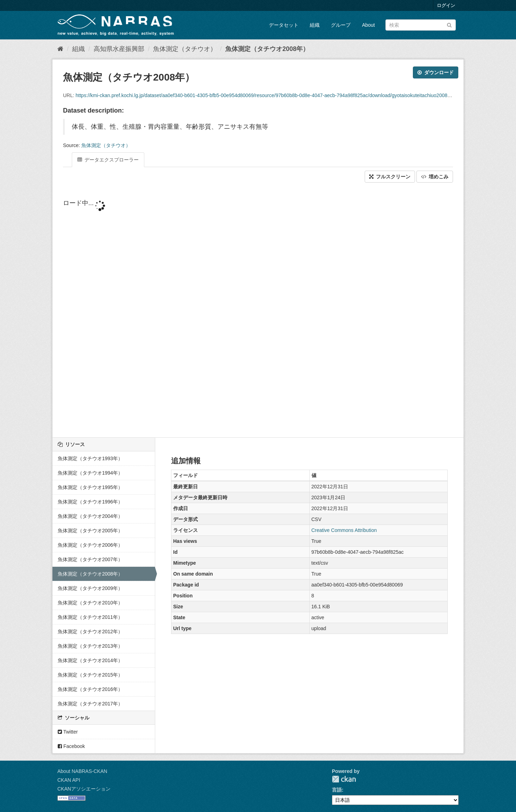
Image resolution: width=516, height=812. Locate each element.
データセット (284, 25)
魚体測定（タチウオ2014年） (90, 660)
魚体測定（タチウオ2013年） (90, 646)
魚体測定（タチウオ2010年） (90, 603)
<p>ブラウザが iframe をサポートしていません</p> (258, 311)
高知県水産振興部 (119, 49)
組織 (315, 25)
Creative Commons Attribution (344, 530)
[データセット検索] (421, 25)
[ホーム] (60, 49)
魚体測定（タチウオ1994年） (90, 473)
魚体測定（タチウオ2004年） (90, 516)
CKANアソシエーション (84, 789)
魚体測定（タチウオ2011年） (90, 617)
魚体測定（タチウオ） (185, 49)
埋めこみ (435, 177)
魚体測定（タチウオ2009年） (90, 588)
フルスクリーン (390, 177)
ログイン (446, 5)
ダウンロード (436, 72)
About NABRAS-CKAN (82, 771)
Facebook (71, 746)
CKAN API (69, 780)
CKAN (344, 779)
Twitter (68, 732)
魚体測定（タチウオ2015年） (90, 675)
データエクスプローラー (108, 160)
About (368, 25)
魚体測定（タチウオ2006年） (90, 545)
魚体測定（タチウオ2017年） (90, 704)
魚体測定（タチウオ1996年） (90, 502)
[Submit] (449, 24)
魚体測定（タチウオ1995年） (90, 487)
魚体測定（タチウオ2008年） (267, 49)
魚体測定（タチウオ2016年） (90, 689)
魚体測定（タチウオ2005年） (90, 531)
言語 (337, 790)
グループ (341, 25)
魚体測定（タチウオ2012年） (90, 632)
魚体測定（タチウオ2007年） (90, 559)
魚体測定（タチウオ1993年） (90, 458)
